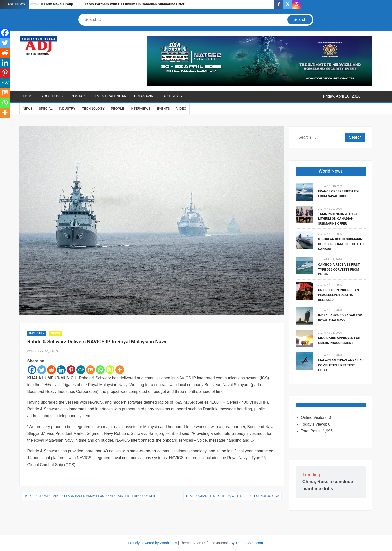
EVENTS (163, 109)
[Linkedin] (61, 370)
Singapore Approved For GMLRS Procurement (339, 340)
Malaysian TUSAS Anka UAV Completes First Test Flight (341, 365)
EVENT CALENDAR (111, 96)
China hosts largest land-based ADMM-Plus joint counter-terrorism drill (94, 496)
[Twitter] (42, 370)
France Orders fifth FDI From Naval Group (339, 194)
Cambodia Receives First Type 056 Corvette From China (339, 269)
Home (28, 96)
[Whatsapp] (100, 370)
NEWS (28, 109)
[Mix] (91, 370)
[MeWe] (81, 370)
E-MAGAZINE (145, 96)
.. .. (320, 186)
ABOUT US (50, 96)
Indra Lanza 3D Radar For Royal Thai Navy (340, 318)
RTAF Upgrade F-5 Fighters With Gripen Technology (230, 496)
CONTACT (79, 96)
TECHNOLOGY (93, 109)
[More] (120, 370)
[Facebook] (32, 370)
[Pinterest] (71, 370)
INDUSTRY (67, 109)
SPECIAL (46, 109)
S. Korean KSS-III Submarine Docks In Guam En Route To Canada (341, 244)
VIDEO (181, 109)
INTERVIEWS (141, 109)
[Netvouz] (110, 370)
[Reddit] (52, 370)
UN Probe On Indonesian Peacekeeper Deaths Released (339, 295)
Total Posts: (312, 431)
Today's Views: (315, 424)
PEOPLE (117, 109)
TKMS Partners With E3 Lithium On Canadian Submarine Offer (134, 4)
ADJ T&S (171, 96)
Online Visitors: (315, 417)
